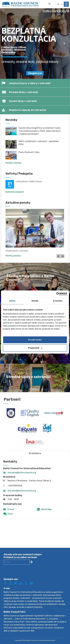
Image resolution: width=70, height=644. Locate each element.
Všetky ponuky (13, 256)
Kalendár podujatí (15, 192)
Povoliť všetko (35, 340)
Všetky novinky (14, 163)
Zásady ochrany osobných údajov (23, 554)
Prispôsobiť (35, 348)
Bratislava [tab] (35, 453)
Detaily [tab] (35, 301)
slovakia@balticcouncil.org (22, 473)
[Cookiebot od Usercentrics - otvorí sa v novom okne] (56, 294)
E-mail (11, 509)
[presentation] (23, 573)
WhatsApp (46, 509)
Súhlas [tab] (12, 301)
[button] (5, 43)
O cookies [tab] (58, 301)
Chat (10, 514)
